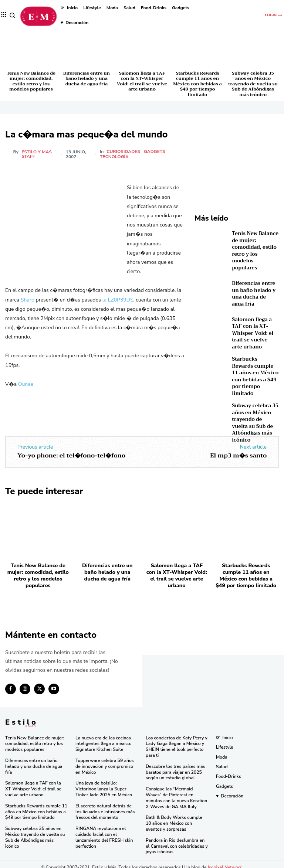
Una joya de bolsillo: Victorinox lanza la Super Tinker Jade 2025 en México (107, 784)
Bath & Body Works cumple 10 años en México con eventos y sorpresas (177, 818)
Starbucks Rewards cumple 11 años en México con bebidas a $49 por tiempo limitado (197, 84)
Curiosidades (124, 152)
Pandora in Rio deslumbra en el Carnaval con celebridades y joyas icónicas (176, 840)
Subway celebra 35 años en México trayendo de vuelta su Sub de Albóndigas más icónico (253, 84)
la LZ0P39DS (118, 300)
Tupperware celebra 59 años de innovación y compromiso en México (104, 761)
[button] (12, 15)
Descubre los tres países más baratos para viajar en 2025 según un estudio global (175, 767)
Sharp (28, 300)
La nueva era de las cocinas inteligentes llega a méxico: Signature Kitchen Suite (103, 739)
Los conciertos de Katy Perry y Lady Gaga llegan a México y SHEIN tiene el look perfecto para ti (176, 742)
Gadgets (155, 152)
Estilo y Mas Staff (37, 154)
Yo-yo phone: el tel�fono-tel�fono (71, 453)
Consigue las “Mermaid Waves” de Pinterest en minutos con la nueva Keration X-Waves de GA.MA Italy (176, 793)
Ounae (26, 384)
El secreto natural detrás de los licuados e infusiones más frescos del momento (107, 806)
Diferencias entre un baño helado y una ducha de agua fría (87, 79)
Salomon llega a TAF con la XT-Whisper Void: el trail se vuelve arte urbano (142, 81)
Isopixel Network (225, 862)
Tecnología (115, 157)
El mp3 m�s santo (238, 453)
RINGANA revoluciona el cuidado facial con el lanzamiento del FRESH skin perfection (104, 832)
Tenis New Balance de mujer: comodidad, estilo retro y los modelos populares (31, 81)
